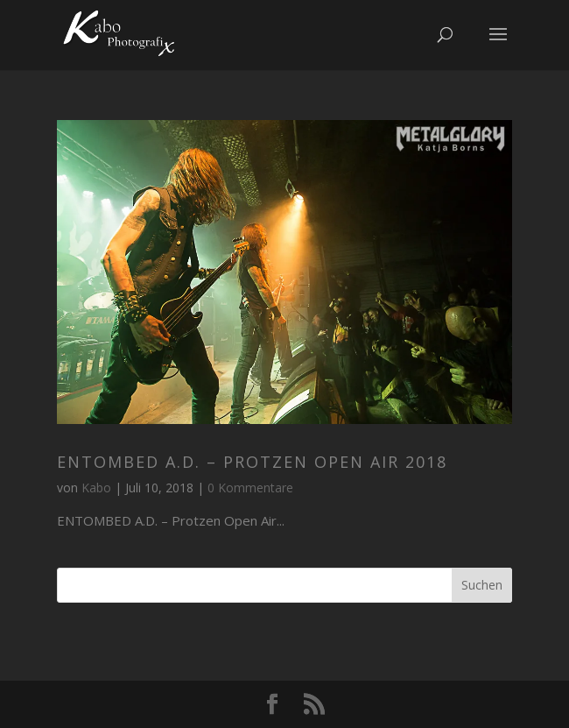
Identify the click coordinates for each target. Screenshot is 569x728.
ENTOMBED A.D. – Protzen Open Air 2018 (252, 462)
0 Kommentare (250, 488)
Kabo (96, 488)
